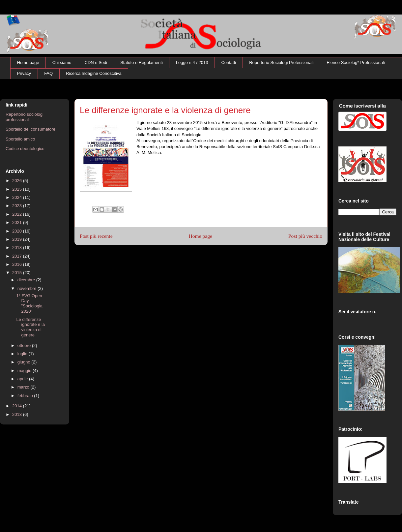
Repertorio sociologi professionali (25, 117)
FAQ (48, 73)
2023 (18, 206)
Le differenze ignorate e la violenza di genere (30, 327)
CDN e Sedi (96, 63)
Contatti (229, 63)
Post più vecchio (305, 236)
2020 (18, 231)
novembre (28, 288)
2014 (18, 406)
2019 (18, 239)
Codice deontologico (25, 149)
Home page (28, 63)
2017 (18, 256)
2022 (18, 214)
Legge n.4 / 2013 (192, 63)
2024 (18, 197)
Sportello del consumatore (30, 129)
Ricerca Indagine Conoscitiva (94, 73)
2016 (18, 264)
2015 (18, 273)
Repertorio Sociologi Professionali (281, 63)
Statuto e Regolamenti (142, 63)
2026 (18, 181)
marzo (24, 387)
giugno (25, 362)
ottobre (25, 345)
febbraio (26, 396)
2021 (18, 222)
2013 (18, 414)
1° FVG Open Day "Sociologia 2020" (29, 303)
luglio (23, 354)
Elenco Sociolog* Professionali (356, 63)
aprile (23, 379)
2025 (18, 189)
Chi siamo (62, 63)
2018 (18, 248)
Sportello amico (20, 139)
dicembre (27, 280)
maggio (25, 371)
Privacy (24, 73)
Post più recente (96, 236)
